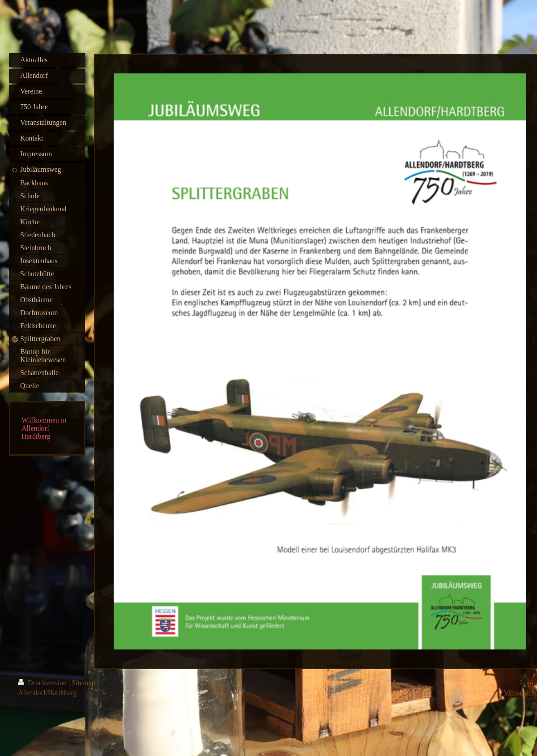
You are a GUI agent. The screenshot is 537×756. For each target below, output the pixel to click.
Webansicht (520, 693)
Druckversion (43, 683)
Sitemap (83, 683)
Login (528, 683)
